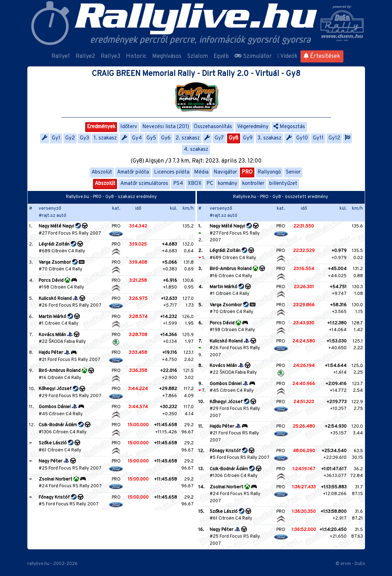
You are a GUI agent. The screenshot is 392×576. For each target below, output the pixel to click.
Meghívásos (167, 56)
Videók (288, 56)
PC (210, 184)
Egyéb (221, 56)
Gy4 (137, 138)
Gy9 (248, 138)
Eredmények (101, 127)
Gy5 (151, 138)
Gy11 (318, 138)
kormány (228, 184)
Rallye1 (61, 56)
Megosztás (289, 127)
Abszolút (102, 172)
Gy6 (166, 138)
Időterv (129, 127)
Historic (136, 56)
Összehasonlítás (213, 127)
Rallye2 (85, 56)
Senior (293, 172)
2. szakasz (188, 138)
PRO (247, 172)
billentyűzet (283, 184)
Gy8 (234, 138)
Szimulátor (253, 56)
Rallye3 (111, 56)
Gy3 (84, 138)
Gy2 (70, 138)
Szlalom (197, 56)
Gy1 (56, 138)
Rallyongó (269, 172)
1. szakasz (105, 138)
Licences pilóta (172, 172)
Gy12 (334, 138)
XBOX (195, 184)
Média (201, 172)
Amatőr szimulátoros (144, 184)
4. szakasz (196, 150)
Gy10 (302, 138)
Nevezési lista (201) (166, 127)
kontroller (253, 184)
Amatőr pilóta (133, 172)
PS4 (178, 184)
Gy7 (219, 138)
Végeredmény (253, 127)
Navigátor (225, 172)
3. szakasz (269, 138)
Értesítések (322, 56)
